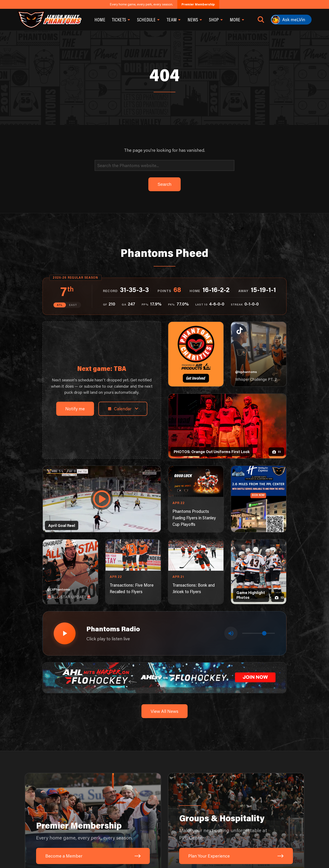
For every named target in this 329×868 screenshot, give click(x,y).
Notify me (75, 409)
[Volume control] (258, 633)
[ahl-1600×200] (165, 677)
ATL (60, 305)
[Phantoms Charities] (196, 354)
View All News (164, 711)
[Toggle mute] (231, 633)
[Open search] (261, 20)
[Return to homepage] (49, 20)
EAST (73, 305)
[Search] (164, 165)
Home (100, 19)
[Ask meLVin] (291, 20)
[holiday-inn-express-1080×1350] (259, 499)
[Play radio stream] (65, 633)
